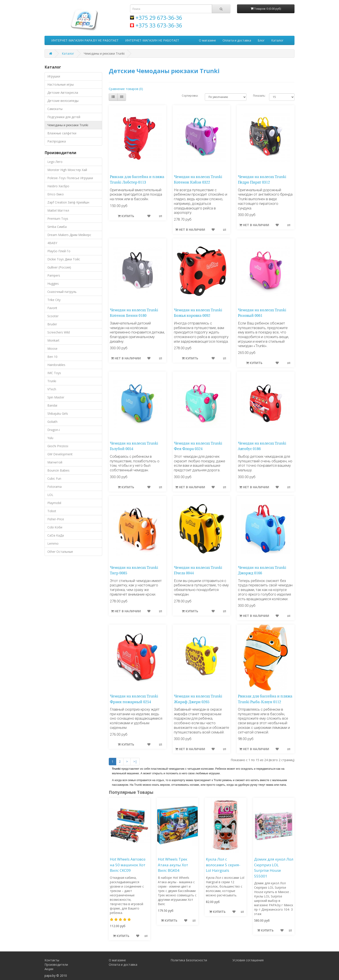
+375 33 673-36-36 (159, 25)
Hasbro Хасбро (58, 186)
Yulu (50, 438)
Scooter (53, 316)
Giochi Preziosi (58, 446)
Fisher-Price (56, 519)
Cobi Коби (55, 527)
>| (135, 761)
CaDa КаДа (56, 535)
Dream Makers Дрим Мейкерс (69, 235)
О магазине (207, 40)
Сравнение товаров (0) (126, 89)
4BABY (52, 243)
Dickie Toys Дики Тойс (64, 259)
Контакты (52, 960)
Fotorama (54, 487)
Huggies (53, 284)
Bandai (52, 405)
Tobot (52, 511)
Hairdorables (56, 365)
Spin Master (56, 397)
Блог (261, 40)
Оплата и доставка (237, 40)
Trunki (52, 381)
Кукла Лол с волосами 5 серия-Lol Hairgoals (223, 865)
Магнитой (55, 462)
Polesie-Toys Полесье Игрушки (70, 178)
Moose (52, 349)
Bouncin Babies (58, 470)
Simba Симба (57, 227)
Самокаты (55, 109)
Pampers (54, 275)
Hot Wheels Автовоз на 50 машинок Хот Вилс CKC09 (128, 865)
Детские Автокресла (63, 93)
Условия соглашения (248, 960)
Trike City (54, 300)
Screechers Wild (59, 332)
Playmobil (54, 503)
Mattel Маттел (58, 210)
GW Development (60, 454)
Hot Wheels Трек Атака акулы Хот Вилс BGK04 (173, 865)
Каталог (277, 40)
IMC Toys (54, 373)
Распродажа (57, 141)
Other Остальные (60, 552)
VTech (52, 389)
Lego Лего (55, 162)
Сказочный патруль (62, 292)
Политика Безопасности (189, 960)
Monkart (53, 340)
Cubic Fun (54, 478)
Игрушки (54, 76)
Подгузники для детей (64, 117)
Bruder (52, 324)
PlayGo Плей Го (59, 251)
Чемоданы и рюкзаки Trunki (68, 125)
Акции (49, 969)
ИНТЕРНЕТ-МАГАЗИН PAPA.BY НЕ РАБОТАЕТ (85, 40)
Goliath (52, 422)
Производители (56, 965)
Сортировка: (190, 96)
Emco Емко (56, 194)
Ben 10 (52, 357)
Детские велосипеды (63, 101)
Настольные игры (61, 84)
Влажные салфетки (62, 133)
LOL (50, 495)
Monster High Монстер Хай (67, 170)
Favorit (52, 308)
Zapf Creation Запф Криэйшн (68, 202)
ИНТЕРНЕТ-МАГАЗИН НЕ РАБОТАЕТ (152, 40)
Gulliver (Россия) (59, 267)
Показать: (258, 96)
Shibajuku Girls (58, 413)
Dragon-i (54, 430)
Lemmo (53, 543)
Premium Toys (58, 219)
